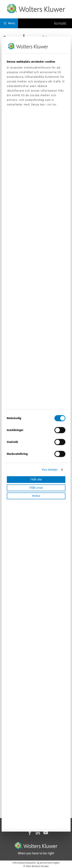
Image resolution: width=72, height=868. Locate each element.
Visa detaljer (50, 470)
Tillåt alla (36, 480)
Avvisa (36, 496)
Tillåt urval (36, 488)
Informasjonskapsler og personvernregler (36, 863)
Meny (9, 23)
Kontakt (60, 23)
